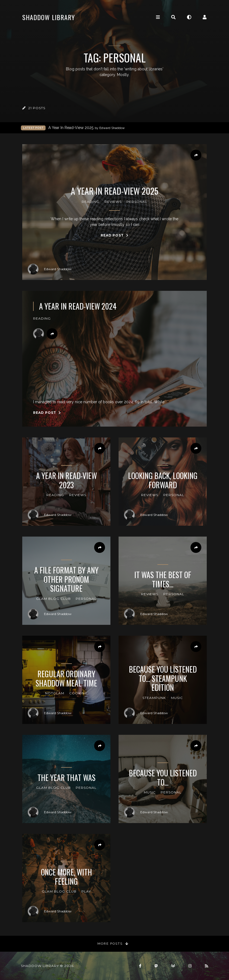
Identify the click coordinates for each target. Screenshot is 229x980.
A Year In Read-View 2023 (66, 480)
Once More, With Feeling (66, 877)
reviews (113, 202)
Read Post (115, 235)
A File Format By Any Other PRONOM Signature (66, 579)
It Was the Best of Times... (163, 579)
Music (177, 698)
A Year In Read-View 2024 (78, 306)
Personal (137, 202)
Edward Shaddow (50, 269)
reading (90, 202)
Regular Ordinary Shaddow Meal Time (66, 678)
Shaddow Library (49, 17)
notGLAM (55, 693)
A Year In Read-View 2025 (87, 128)
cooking (78, 693)
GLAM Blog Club (53, 599)
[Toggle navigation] (158, 17)
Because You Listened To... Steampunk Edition (163, 678)
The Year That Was (66, 778)
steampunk (154, 698)
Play (86, 891)
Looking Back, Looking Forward (163, 480)
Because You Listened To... (163, 778)
